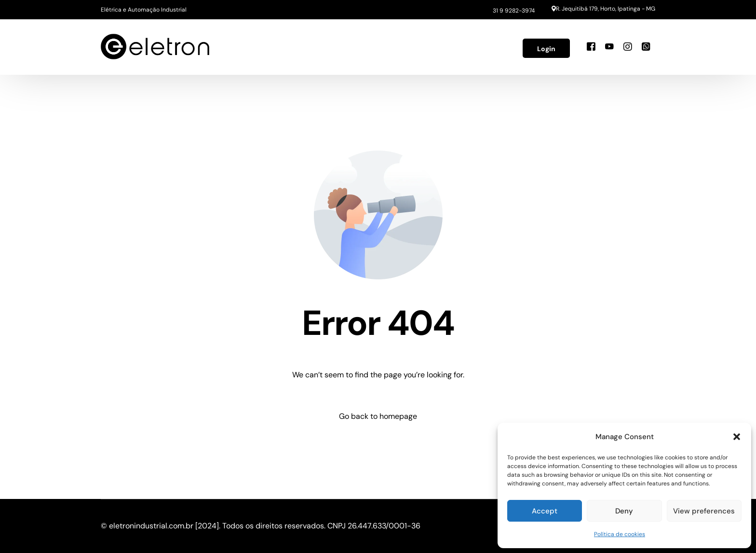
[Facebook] (591, 47)
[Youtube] (609, 47)
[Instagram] (628, 47)
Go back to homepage (378, 416)
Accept (545, 511)
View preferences (704, 511)
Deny (624, 511)
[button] (737, 437)
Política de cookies (620, 534)
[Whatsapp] (646, 47)
